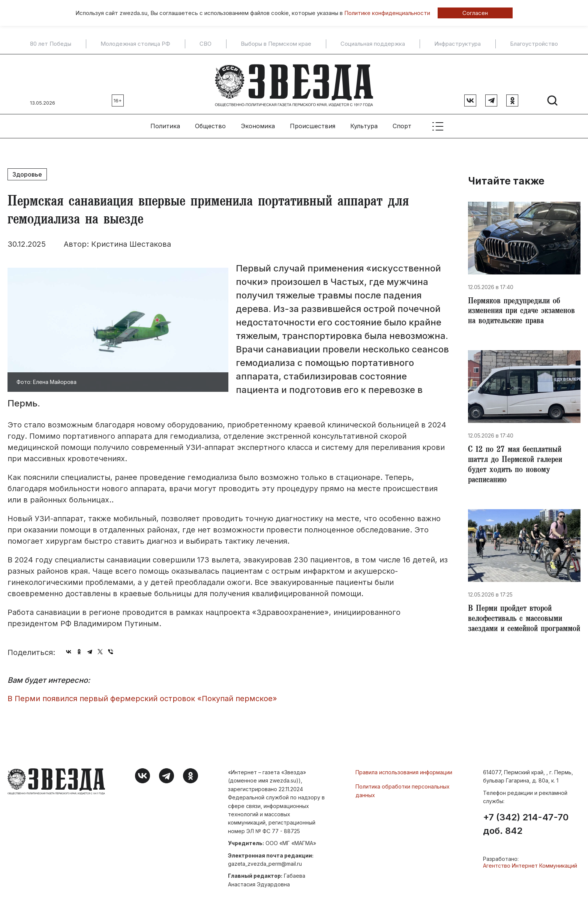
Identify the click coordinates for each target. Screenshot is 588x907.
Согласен (475, 13)
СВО (205, 44)
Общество (210, 124)
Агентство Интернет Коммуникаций (530, 863)
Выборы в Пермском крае (276, 44)
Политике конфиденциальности (387, 13)
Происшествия (313, 124)
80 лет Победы (51, 44)
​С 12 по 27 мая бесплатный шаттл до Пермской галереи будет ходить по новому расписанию (518, 466)
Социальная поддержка (373, 44)
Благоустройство (534, 44)
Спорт (402, 124)
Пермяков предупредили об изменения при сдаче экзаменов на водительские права (524, 310)
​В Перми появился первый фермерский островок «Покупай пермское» (142, 696)
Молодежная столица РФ (135, 44)
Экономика (258, 124)
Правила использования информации (404, 770)
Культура (364, 124)
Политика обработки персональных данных (403, 789)
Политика (165, 124)
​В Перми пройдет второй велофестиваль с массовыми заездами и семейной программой (518, 626)
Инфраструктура (457, 44)
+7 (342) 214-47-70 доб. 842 (526, 822)
